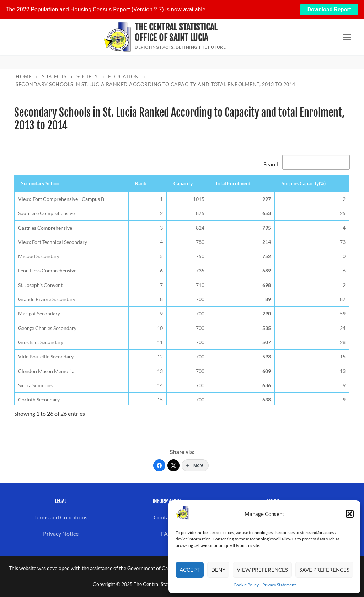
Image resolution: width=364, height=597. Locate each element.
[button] (350, 514)
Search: (307, 164)
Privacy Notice (61, 534)
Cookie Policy (246, 585)
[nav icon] (347, 37)
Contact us (167, 517)
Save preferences (324, 570)
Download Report (329, 9)
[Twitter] (173, 465)
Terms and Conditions (61, 517)
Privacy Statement (279, 585)
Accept (190, 570)
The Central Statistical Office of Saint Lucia (176, 32)
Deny (218, 570)
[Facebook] (159, 465)
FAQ (167, 534)
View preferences (262, 570)
